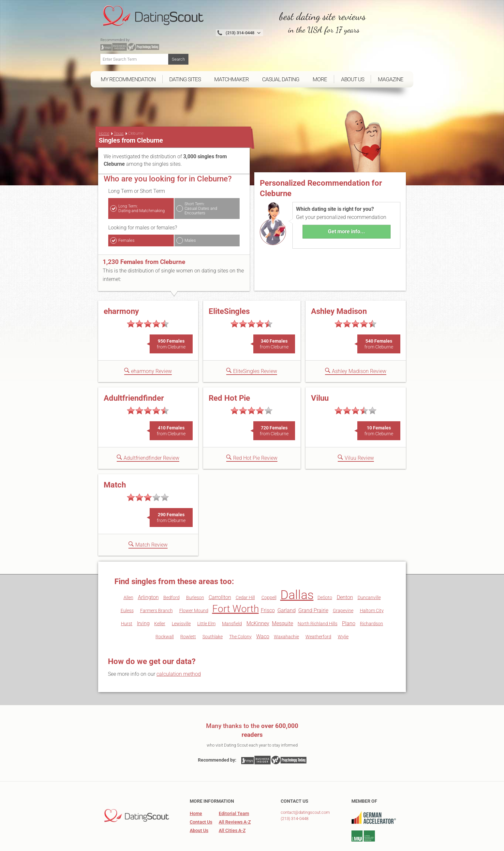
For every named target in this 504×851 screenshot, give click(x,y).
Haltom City (372, 587)
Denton (345, 574)
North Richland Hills (318, 600)
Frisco (268, 587)
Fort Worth (236, 585)
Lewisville (181, 600)
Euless (127, 587)
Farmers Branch (156, 587)
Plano (349, 600)
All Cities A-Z (232, 807)
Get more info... (347, 208)
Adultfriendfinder (134, 375)
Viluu (320, 375)
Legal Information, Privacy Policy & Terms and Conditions (347, 843)
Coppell (269, 574)
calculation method (179, 650)
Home (104, 110)
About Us (199, 807)
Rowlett (188, 613)
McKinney (258, 600)
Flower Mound (194, 587)
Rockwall (165, 613)
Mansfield (232, 600)
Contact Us (201, 798)
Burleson (195, 574)
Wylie (343, 613)
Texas (119, 110)
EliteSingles (229, 288)
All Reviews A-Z (235, 798)
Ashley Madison (339, 288)
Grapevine (343, 587)
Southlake (213, 613)
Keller (160, 600)
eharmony (121, 288)
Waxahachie (286, 613)
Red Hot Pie (229, 375)
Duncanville (369, 574)
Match (115, 461)
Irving (143, 600)
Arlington (148, 574)
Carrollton (220, 574)
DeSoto (325, 574)
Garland (287, 587)
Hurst (127, 600)
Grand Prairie (313, 587)
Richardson (371, 600)
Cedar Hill (245, 574)
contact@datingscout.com (305, 789)
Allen (128, 574)
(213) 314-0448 (295, 795)
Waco (263, 613)
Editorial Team (234, 790)
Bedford (171, 574)
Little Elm (206, 600)
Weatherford (318, 613)
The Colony (240, 613)
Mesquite (282, 600)
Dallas (297, 571)
